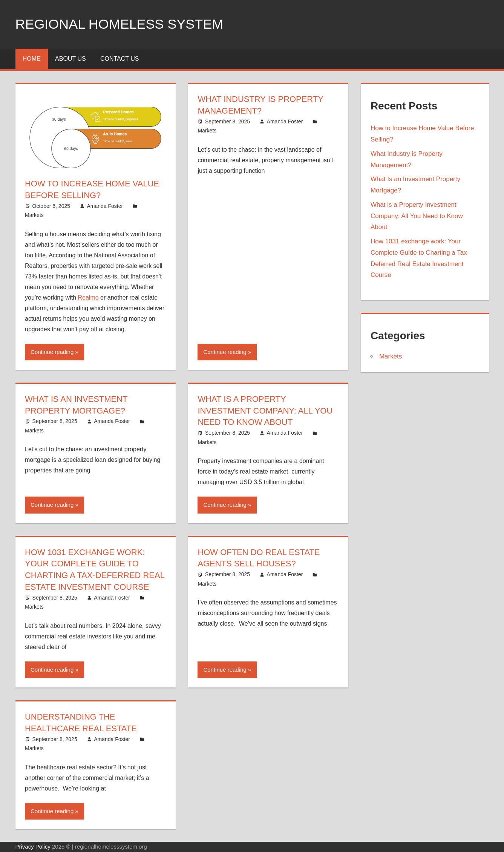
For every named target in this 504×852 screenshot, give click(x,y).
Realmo (88, 298)
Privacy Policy (34, 847)
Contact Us (120, 59)
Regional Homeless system (120, 24)
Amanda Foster (105, 206)
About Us (70, 59)
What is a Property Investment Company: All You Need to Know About (265, 411)
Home (32, 59)
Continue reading (52, 352)
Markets (34, 215)
